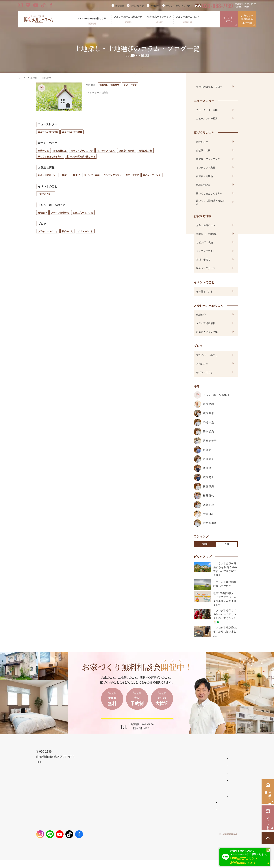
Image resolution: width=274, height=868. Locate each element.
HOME (21, 78)
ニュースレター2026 (48, 132)
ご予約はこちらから (135, 721)
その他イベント (46, 194)
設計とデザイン (127, 776)
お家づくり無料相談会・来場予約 (217, 776)
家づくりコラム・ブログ (178, 6)
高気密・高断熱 (127, 150)
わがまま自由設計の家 (173, 766)
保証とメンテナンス (130, 794)
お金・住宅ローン (47, 175)
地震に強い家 (145, 150)
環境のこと (43, 150)
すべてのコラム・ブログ (209, 87)
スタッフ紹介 (168, 812)
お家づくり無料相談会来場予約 (247, 19)
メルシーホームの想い (132, 768)
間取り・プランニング (82, 150)
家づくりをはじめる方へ (50, 156)
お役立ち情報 (56, 78)
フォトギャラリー (128, 810)
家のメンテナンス (152, 175)
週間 (205, 544)
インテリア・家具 (106, 150)
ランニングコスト (112, 175)
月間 (227, 544)
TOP (121, 759)
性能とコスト (126, 785)
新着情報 (120, 6)
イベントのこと (85, 231)
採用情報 (202, 812)
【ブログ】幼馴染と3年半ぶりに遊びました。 (225, 631)
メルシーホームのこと (174, 797)
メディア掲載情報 (60, 212)
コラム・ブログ (37, 78)
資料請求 (155, 6)
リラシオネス (168, 781)
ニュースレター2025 (72, 132)
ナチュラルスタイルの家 (174, 774)
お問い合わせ (137, 6)
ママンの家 (167, 788)
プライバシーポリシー (201, 842)
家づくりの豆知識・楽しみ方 (81, 156)
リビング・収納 (92, 175)
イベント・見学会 (229, 19)
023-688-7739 (217, 6)
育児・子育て (132, 175)
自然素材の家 (60, 150)
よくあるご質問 (169, 805)
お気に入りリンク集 (83, 212)
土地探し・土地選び (70, 175)
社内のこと (68, 231)
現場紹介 (42, 212)
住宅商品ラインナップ (174, 759)
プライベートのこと (48, 231)
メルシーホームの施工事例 (134, 803)
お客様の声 (125, 818)
